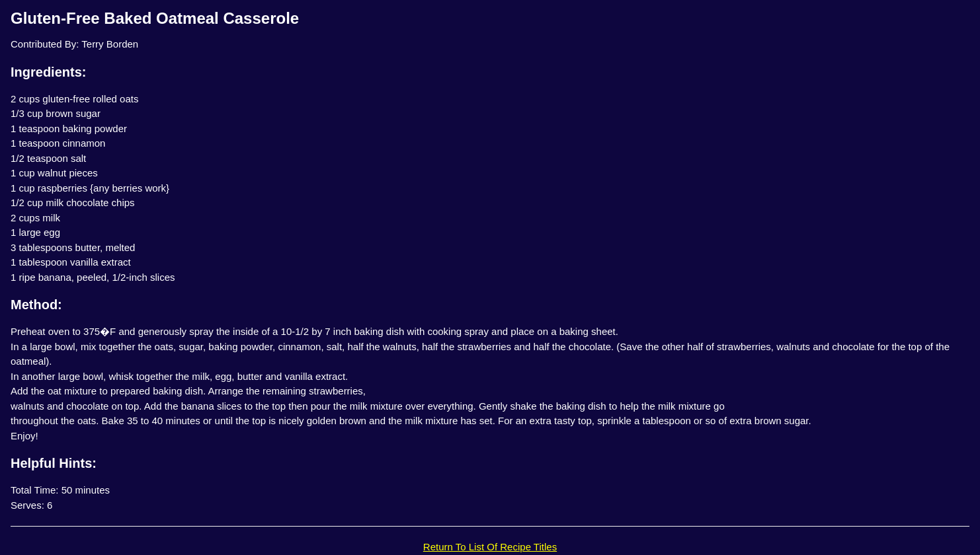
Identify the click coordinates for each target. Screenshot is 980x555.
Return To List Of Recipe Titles (490, 547)
